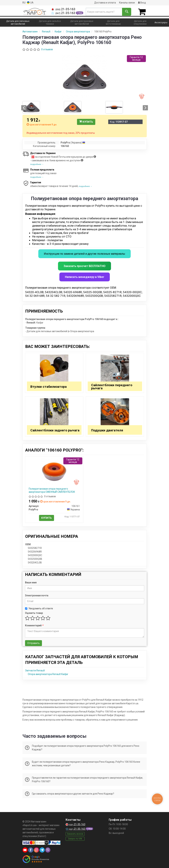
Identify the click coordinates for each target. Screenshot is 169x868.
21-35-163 (63, 9)
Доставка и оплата (105, 3)
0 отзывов (47, 49)
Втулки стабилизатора (49, 386)
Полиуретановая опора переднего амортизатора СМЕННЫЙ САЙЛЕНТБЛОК (52, 490)
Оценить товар (34, 613)
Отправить (33, 643)
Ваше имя (31, 582)
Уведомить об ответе (39, 608)
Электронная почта (37, 595)
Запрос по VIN (75, 839)
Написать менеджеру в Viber (85, 277)
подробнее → (37, 164)
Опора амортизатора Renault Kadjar (48, 674)
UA (30, 3)
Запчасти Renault (35, 670)
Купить (86, 122)
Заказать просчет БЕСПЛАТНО (84, 266)
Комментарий (34, 625)
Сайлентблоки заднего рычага (55, 430)
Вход (142, 3)
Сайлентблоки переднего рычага (112, 386)
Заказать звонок (75, 834)
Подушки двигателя (107, 430)
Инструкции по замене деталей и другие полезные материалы (84, 254)
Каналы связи (127, 3)
